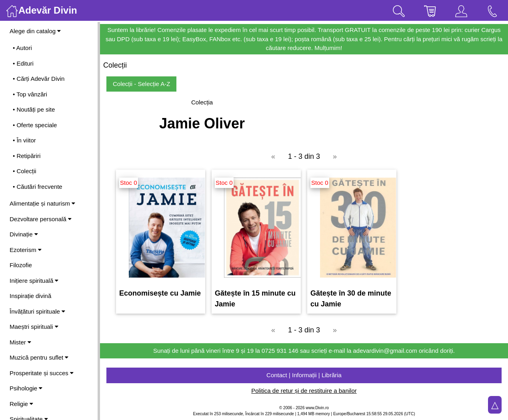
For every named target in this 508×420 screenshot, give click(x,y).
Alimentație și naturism (42, 203)
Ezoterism (26, 250)
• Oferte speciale (35, 125)
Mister (20, 342)
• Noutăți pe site (34, 109)
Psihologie (26, 388)
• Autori (22, 48)
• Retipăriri (27, 156)
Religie (21, 404)
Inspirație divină (30, 296)
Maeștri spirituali (34, 327)
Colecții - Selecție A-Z (141, 84)
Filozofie (21, 265)
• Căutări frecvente (38, 187)
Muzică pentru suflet (39, 357)
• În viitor (24, 140)
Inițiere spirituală (34, 281)
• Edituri (23, 63)
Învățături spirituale (37, 311)
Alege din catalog (35, 31)
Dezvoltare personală (41, 219)
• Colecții (25, 171)
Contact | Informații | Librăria (304, 375)
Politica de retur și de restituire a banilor (304, 391)
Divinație (24, 234)
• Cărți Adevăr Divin (39, 79)
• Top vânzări (30, 94)
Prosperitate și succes (42, 373)
